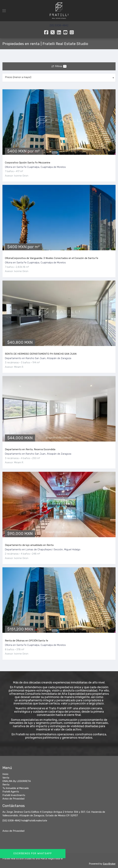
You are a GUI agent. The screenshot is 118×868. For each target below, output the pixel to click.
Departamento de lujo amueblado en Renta (29, 545)
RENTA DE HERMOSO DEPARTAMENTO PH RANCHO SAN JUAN (41, 354)
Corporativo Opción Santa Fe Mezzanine (28, 163)
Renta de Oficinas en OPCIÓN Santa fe (27, 641)
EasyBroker (109, 864)
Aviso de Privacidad (13, 831)
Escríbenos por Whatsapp (33, 854)
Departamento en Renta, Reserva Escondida (30, 449)
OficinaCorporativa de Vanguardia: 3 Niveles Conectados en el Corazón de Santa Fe (52, 258)
